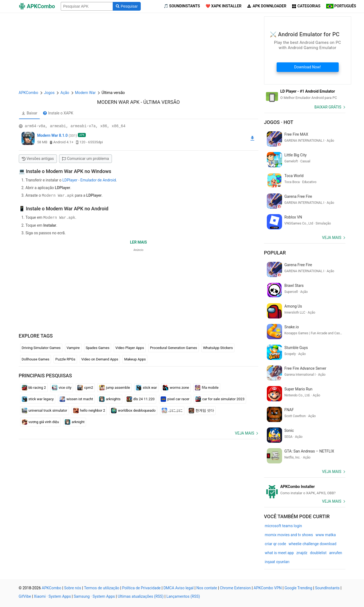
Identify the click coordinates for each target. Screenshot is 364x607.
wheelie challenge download (312, 544)
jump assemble (114, 387)
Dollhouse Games (36, 359)
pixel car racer (175, 399)
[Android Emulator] (305, 95)
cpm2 (85, 387)
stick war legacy (38, 399)
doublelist (318, 553)
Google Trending (298, 588)
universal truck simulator (45, 410)
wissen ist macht (76, 399)
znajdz (302, 553)
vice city (62, 387)
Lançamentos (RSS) (183, 596)
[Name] (87, 6)
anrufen (336, 553)
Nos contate (207, 588)
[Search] (127, 6)
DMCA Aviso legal (178, 588)
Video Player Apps (130, 347)
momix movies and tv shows (289, 535)
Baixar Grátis (328, 107)
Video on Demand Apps (100, 359)
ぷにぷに (172, 410)
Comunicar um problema (85, 159)
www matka (326, 535)
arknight (75, 421)
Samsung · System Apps (94, 596)
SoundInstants (327, 588)
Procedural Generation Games (174, 347)
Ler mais (138, 242)
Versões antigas (38, 159)
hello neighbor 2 (89, 410)
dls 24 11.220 (141, 399)
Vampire (73, 347)
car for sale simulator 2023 (220, 399)
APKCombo (29, 93)
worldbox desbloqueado (133, 410)
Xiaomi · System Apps (52, 596)
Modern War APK (118, 102)
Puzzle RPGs (65, 359)
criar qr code (276, 544)
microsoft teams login (284, 526)
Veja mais (245, 433)
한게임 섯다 (201, 410)
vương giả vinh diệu (40, 421)
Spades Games (98, 347)
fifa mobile (207, 387)
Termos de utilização (102, 588)
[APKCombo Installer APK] (305, 490)
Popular (275, 253)
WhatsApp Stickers (218, 347)
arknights (110, 399)
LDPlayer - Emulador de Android (89, 180)
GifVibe (25, 596)
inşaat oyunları (277, 562)
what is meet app (279, 553)
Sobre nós (73, 588)
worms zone (176, 387)
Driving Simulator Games (41, 347)
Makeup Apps (135, 359)
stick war (146, 387)
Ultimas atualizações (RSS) (140, 596)
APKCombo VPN (268, 588)
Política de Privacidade (141, 588)
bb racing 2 (34, 387)
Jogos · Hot (279, 122)
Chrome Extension (235, 588)
